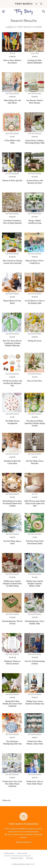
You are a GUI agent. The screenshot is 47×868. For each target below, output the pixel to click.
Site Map (30, 858)
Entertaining (12, 94)
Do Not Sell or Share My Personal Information (18, 856)
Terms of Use (22, 853)
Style (12, 54)
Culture (35, 54)
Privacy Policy (9, 853)
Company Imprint (17, 858)
